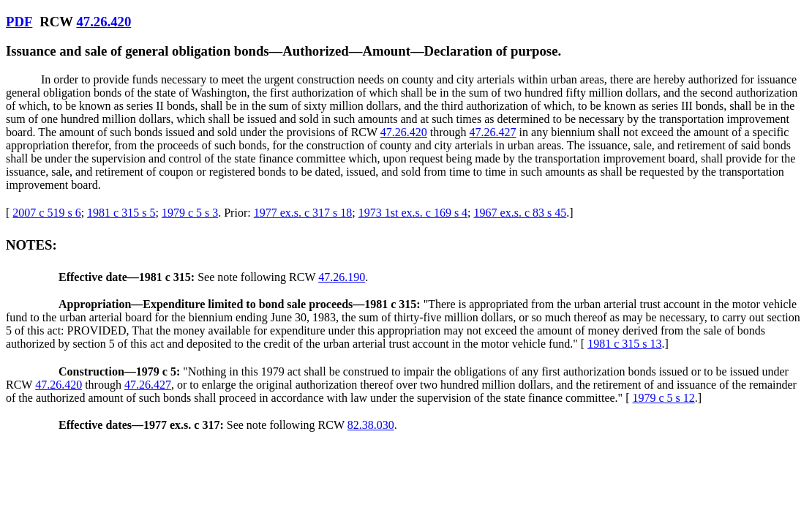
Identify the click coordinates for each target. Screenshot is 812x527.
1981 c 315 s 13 (624, 344)
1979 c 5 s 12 (663, 398)
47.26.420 (104, 22)
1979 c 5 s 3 (190, 213)
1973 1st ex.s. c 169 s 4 (413, 213)
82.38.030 (371, 425)
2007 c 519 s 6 (46, 213)
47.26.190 (342, 277)
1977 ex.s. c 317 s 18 (303, 213)
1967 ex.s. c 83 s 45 (520, 213)
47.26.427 (493, 132)
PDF (19, 22)
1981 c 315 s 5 (121, 213)
